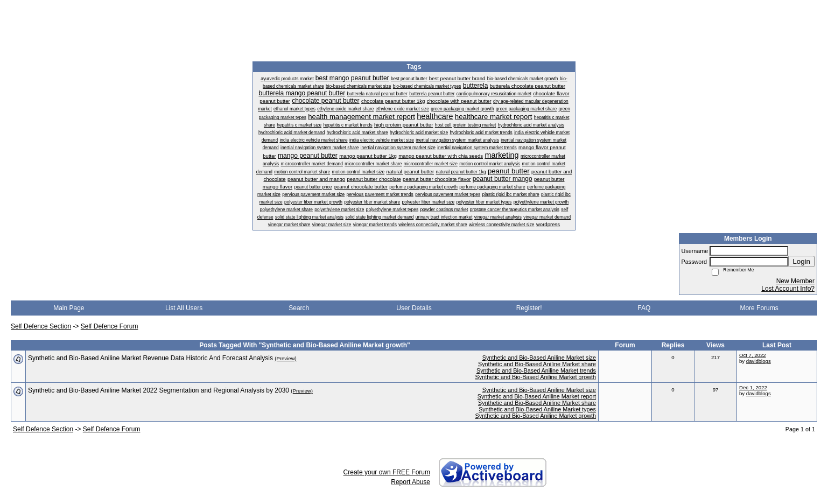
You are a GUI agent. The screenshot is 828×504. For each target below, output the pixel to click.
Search (299, 308)
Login (801, 261)
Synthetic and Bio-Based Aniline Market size (539, 358)
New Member (795, 281)
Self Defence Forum (110, 326)
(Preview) (286, 358)
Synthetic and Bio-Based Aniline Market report (537, 396)
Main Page (69, 308)
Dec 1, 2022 (753, 387)
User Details (414, 308)
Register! (529, 308)
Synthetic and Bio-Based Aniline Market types (537, 409)
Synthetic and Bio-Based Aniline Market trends (536, 370)
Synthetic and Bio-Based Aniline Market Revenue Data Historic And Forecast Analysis (150, 358)
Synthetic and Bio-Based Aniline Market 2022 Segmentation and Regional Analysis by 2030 (159, 390)
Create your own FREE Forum (387, 472)
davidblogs (759, 361)
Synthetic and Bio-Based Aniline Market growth (536, 377)
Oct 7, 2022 (753, 355)
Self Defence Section (41, 326)
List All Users (184, 308)
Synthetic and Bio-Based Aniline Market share (537, 364)
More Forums (759, 308)
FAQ (644, 308)
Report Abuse (411, 482)
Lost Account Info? (788, 289)
